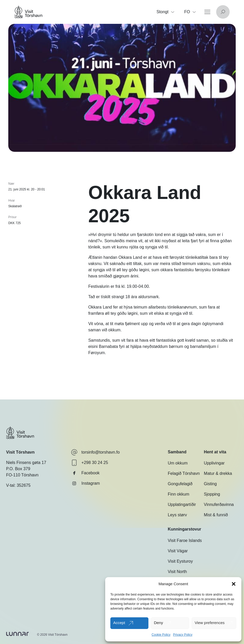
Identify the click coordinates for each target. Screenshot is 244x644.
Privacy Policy (183, 635)
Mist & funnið (216, 515)
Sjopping (212, 494)
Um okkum (178, 463)
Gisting (210, 484)
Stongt (165, 12)
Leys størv (177, 515)
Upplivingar (214, 463)
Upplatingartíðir (182, 505)
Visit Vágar (178, 551)
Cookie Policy (161, 635)
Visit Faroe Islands (185, 541)
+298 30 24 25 (89, 463)
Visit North (177, 572)
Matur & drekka (218, 473)
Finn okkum (179, 494)
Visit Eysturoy (180, 561)
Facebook (85, 473)
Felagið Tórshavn (184, 473)
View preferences (210, 623)
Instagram (85, 483)
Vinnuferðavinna (219, 505)
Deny (158, 623)
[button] (234, 584)
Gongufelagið (180, 484)
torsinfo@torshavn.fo (95, 452)
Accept (119, 623)
